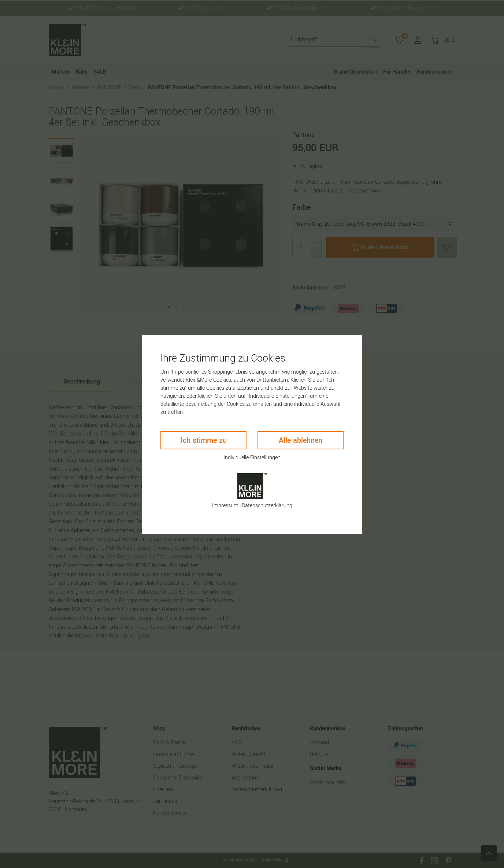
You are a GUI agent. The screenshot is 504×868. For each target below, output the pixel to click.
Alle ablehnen (301, 440)
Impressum (225, 506)
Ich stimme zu (204, 440)
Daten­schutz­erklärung (267, 506)
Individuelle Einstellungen (252, 457)
